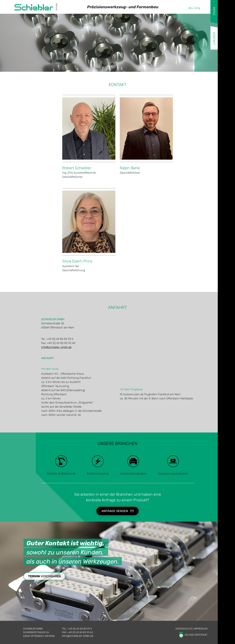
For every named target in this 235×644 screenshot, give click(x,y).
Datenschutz (184, 629)
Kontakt (214, 39)
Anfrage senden (115, 511)
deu (191, 8)
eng (198, 8)
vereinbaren (44, 576)
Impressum (201, 629)
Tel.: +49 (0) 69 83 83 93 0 (77, 629)
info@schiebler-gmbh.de (56, 347)
